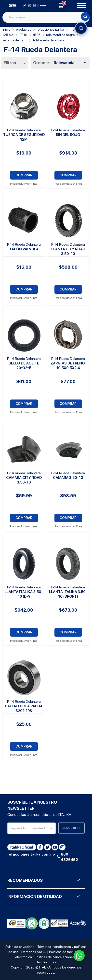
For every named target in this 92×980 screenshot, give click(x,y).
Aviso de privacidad (20, 947)
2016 (23, 35)
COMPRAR (24, 175)
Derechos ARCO (34, 952)
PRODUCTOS (24, 29)
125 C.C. (8, 35)
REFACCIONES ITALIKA (50, 29)
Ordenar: (42, 63)
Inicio (6, 29)
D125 (37, 35)
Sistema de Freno (15, 40)
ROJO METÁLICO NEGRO (60, 35)
